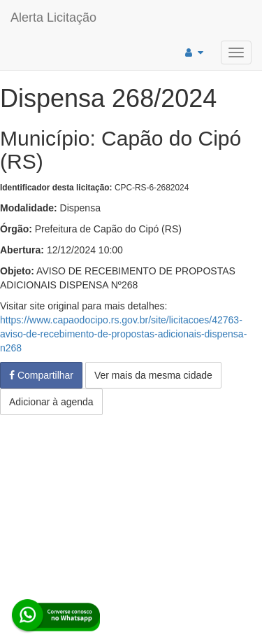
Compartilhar (41, 375)
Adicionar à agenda (51, 402)
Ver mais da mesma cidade (153, 375)
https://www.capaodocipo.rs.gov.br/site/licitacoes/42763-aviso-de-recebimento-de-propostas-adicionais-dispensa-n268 (123, 334)
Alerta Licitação (53, 17)
